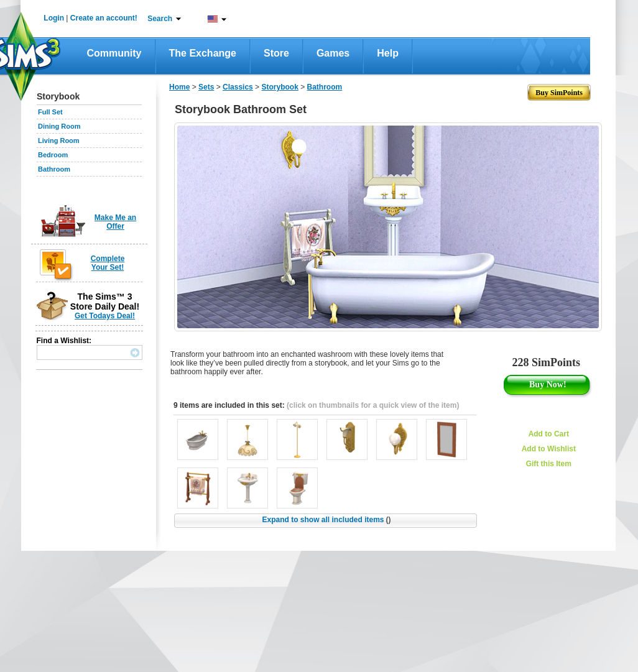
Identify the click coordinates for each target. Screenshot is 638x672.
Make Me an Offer (115, 222)
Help (388, 53)
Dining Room (59, 126)
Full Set (50, 112)
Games (333, 53)
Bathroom (54, 169)
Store (276, 53)
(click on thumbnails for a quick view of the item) (373, 405)
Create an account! (104, 18)
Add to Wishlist (549, 449)
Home (179, 87)
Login (54, 18)
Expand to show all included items (326, 520)
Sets (206, 87)
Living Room (59, 140)
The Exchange (203, 53)
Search (160, 19)
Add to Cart (549, 434)
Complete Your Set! (108, 263)
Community (114, 53)
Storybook (280, 87)
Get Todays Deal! (105, 316)
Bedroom (53, 155)
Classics (238, 87)
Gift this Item (549, 464)
